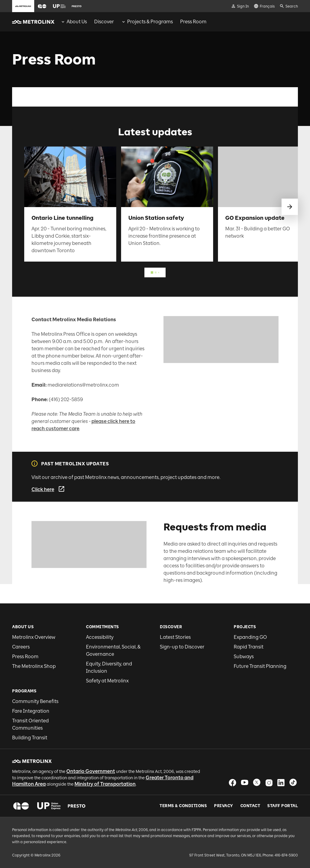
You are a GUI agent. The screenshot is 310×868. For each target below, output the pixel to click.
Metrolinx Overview (34, 637)
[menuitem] (74, 22)
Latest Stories (175, 637)
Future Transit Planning (260, 666)
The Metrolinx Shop (34, 666)
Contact (250, 806)
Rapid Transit (249, 647)
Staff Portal (283, 806)
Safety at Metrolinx (107, 681)
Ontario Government (91, 771)
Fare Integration (31, 711)
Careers (21, 647)
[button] (42, 6)
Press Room (25, 657)
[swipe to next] (290, 207)
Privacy (224, 806)
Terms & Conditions (183, 806)
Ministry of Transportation (105, 784)
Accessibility (100, 637)
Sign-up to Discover (182, 647)
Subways (244, 657)
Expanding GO (250, 637)
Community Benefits (35, 701)
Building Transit (30, 738)
